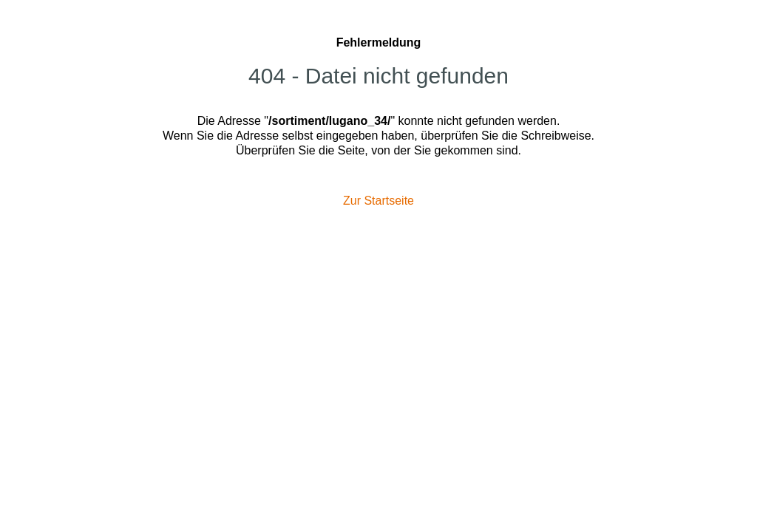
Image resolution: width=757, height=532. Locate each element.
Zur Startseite (378, 201)
